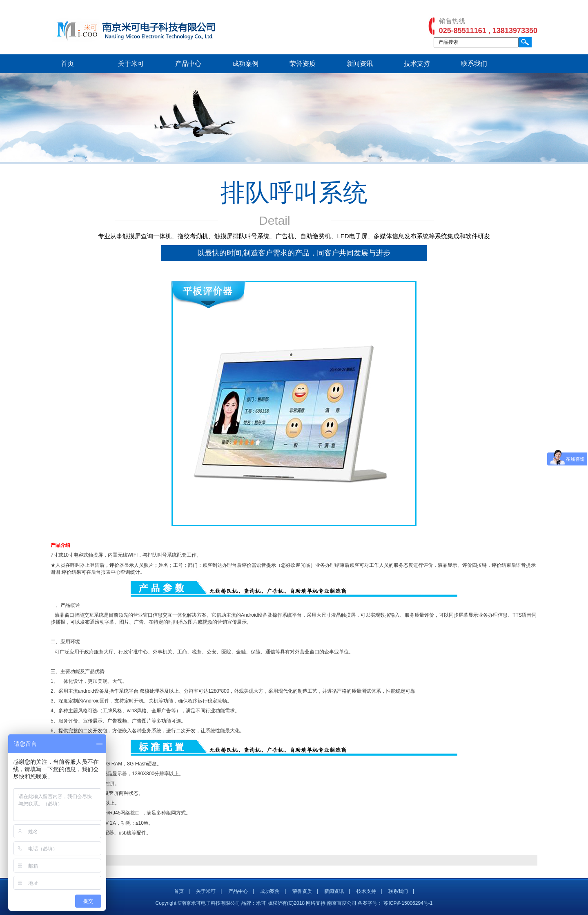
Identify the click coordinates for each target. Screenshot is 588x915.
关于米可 (131, 64)
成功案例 (245, 64)
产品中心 (188, 64)
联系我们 (474, 64)
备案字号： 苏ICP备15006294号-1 (395, 903)
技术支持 (417, 64)
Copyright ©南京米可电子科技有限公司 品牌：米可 (211, 903)
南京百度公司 (342, 903)
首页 (67, 64)
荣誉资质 (303, 64)
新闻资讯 (360, 64)
